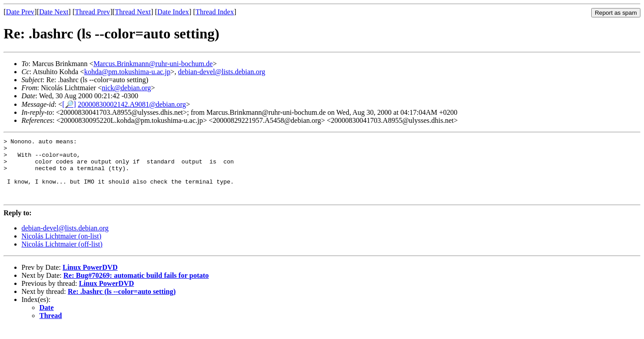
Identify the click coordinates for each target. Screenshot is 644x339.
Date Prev (20, 12)
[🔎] (69, 104)
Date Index (173, 12)
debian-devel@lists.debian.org (222, 72)
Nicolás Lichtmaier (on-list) (61, 248)
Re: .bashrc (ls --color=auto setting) (122, 303)
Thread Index (215, 12)
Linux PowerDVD (90, 279)
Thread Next (133, 12)
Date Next (54, 12)
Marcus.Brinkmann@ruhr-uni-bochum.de (153, 64)
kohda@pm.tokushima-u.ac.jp (127, 72)
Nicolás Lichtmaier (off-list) (62, 256)
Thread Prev (92, 12)
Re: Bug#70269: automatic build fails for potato (136, 287)
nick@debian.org (127, 88)
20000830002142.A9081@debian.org (132, 104)
